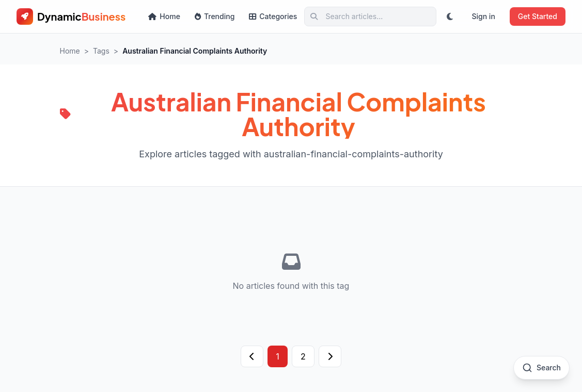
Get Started (538, 16)
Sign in (483, 16)
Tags (101, 51)
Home (164, 16)
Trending (215, 16)
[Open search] (541, 368)
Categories (273, 16)
